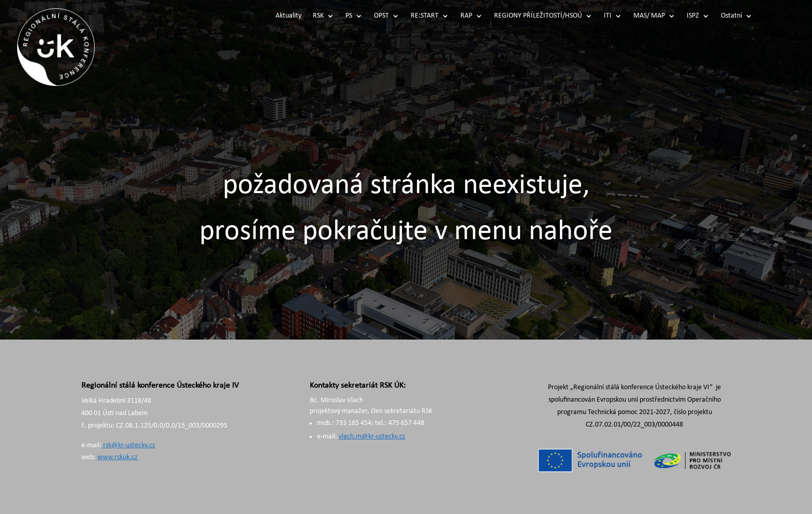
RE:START (425, 16)
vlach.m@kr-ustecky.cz (372, 437)
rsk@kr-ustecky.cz (128, 445)
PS (349, 16)
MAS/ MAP (649, 16)
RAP (466, 16)
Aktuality (288, 16)
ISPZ (693, 16)
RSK (318, 16)
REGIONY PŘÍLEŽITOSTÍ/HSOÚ (538, 16)
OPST (381, 16)
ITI (608, 16)
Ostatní (731, 16)
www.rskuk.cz (118, 457)
